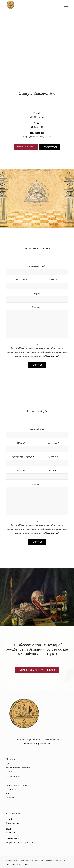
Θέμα (37, 293)
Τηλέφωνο (21, 280)
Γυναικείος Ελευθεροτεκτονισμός (16, 785)
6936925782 (37, 127)
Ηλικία (21, 443)
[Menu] (65, 5)
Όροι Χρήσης (52, 356)
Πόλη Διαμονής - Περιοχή (21, 457)
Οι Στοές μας (13, 772)
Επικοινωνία (10, 798)
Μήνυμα (37, 307)
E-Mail (53, 280)
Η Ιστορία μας (13, 781)
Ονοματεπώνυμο (37, 266)
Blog (7, 793)
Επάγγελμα (53, 443)
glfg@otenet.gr (37, 117)
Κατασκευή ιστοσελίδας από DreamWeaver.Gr (18, 864)
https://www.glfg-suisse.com (37, 744)
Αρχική (8, 764)
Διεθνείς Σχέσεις (11, 789)
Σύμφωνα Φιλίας (14, 776)
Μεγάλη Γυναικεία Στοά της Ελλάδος (18, 768)
